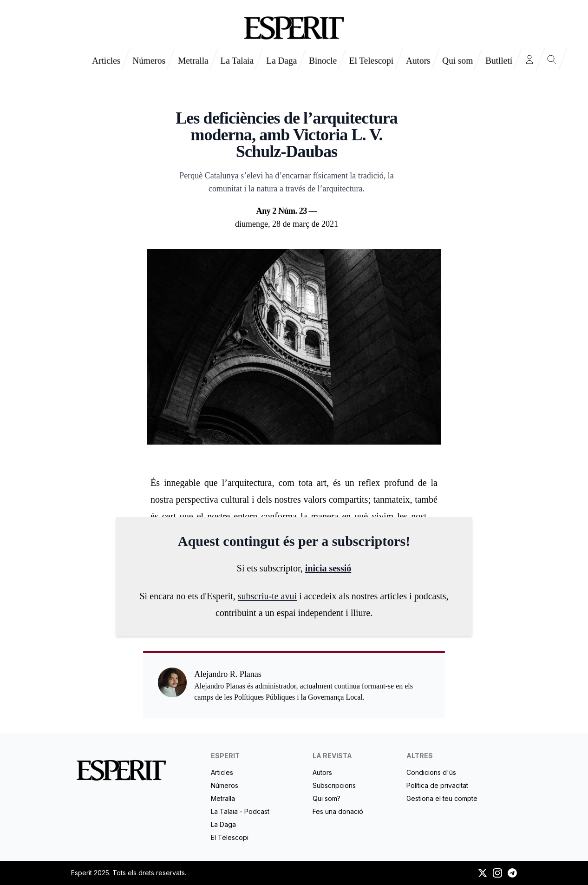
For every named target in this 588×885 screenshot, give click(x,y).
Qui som (457, 60)
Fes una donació (338, 811)
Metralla (193, 60)
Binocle (323, 60)
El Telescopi (371, 60)
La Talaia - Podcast (240, 811)
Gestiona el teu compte (442, 798)
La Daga (281, 60)
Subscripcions (334, 785)
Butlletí (499, 60)
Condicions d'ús (431, 772)
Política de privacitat (437, 785)
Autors (418, 60)
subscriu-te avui (267, 596)
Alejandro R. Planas (287, 95)
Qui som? (327, 798)
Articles (106, 60)
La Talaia (237, 60)
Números (149, 60)
